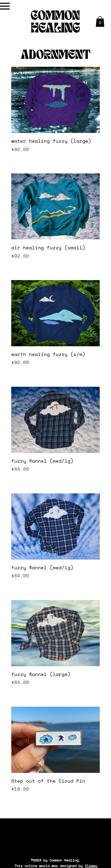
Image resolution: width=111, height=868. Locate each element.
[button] (100, 22)
